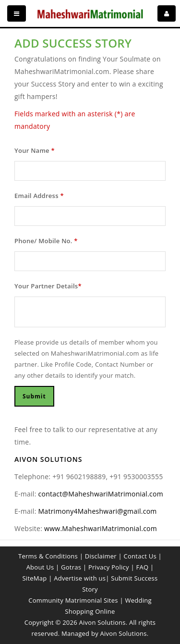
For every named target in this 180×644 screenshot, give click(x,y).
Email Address (39, 196)
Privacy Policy (109, 567)
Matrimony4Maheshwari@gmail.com (98, 511)
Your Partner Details (48, 286)
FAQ (142, 567)
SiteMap (34, 578)
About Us (40, 567)
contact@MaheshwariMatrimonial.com (101, 494)
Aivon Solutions (124, 633)
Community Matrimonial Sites (73, 600)
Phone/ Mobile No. (46, 241)
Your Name (35, 150)
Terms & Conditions (48, 556)
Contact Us (140, 556)
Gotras (71, 567)
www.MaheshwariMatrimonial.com (101, 528)
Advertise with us (80, 578)
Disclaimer (101, 556)
